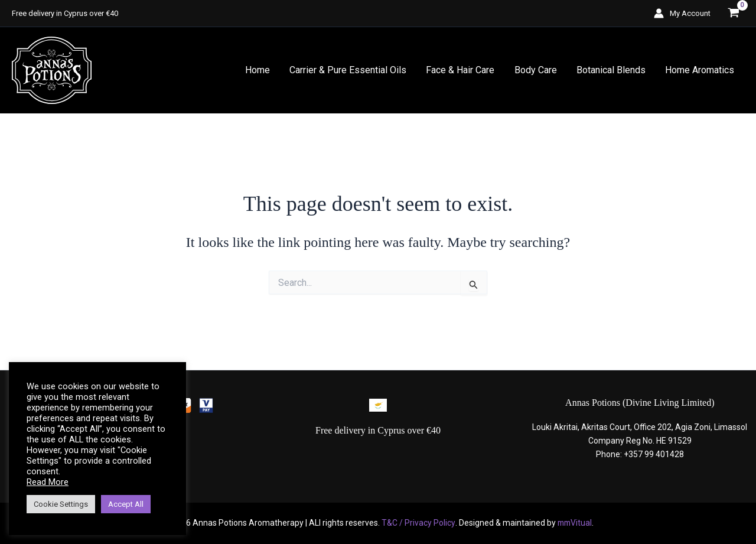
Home (262, 70)
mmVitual (574, 523)
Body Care (537, 70)
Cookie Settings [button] (61, 504)
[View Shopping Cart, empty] (733, 13)
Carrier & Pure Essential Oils (351, 70)
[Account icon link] (682, 13)
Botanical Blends (612, 70)
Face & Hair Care (463, 70)
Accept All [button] (126, 504)
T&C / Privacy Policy (417, 523)
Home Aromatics (700, 70)
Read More (48, 482)
